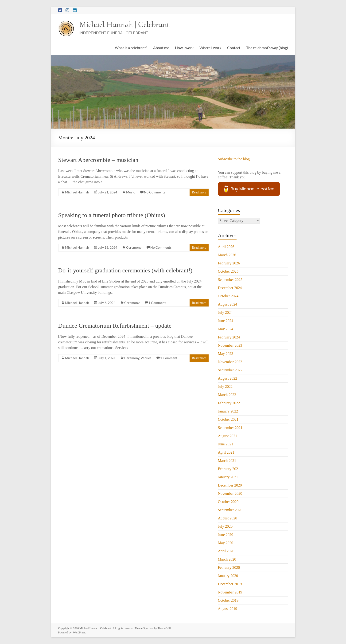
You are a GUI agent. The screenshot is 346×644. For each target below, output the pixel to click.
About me (161, 48)
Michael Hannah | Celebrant (124, 24)
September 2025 (230, 280)
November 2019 (230, 592)
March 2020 (227, 559)
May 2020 (225, 543)
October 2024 (228, 296)
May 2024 (225, 329)
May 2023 (225, 354)
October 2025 (228, 271)
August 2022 (227, 378)
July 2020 (225, 526)
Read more (199, 192)
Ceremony (134, 247)
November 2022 (230, 362)
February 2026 (229, 263)
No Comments (155, 192)
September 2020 (230, 510)
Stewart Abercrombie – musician (98, 160)
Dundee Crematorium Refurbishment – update (115, 326)
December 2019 (230, 584)
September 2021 (230, 428)
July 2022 (225, 387)
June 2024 (225, 321)
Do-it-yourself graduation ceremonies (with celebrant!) (125, 270)
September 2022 (230, 370)
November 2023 (230, 345)
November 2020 (230, 493)
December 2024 (230, 288)
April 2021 (226, 452)
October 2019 (228, 600)
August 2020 (227, 518)
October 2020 (228, 502)
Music (131, 192)
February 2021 (229, 469)
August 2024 (227, 304)
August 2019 (227, 609)
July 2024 (225, 312)
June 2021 (225, 444)
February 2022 (229, 403)
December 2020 (230, 485)
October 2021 (228, 419)
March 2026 (227, 255)
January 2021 (228, 477)
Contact (234, 48)
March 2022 (227, 395)
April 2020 (226, 551)
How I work (184, 48)
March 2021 (227, 461)
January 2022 (228, 411)
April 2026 (226, 247)
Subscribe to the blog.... (236, 159)
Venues (146, 358)
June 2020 (225, 535)
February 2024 (229, 337)
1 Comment (157, 303)
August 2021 (227, 436)
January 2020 (228, 576)
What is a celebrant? (131, 48)
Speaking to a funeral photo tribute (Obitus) (112, 215)
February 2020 (229, 567)
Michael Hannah (77, 192)
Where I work (210, 48)
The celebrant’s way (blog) (267, 48)
